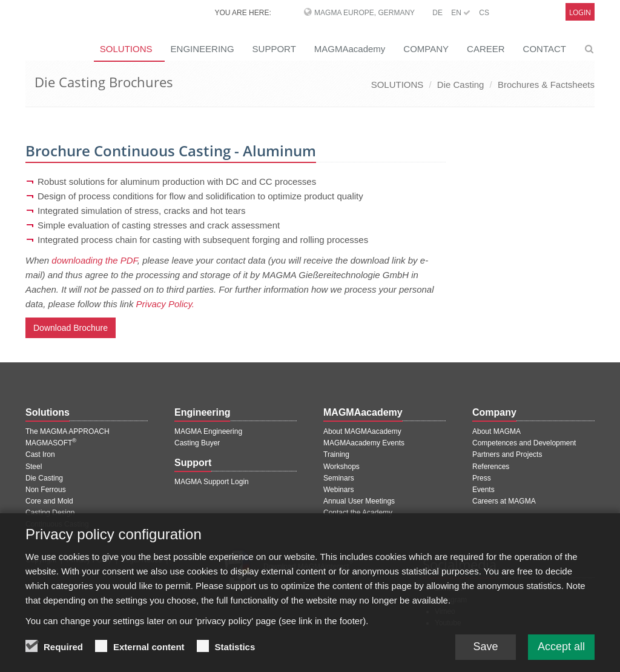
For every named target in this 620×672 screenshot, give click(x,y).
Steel (34, 467)
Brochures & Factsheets (546, 85)
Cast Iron (40, 454)
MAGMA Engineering (208, 431)
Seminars (339, 478)
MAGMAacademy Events (364, 443)
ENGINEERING (203, 49)
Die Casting (461, 85)
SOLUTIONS (397, 85)
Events (483, 490)
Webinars (338, 490)
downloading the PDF (94, 260)
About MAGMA (496, 431)
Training (336, 454)
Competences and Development (524, 443)
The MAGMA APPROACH (68, 431)
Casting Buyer (197, 443)
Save (485, 655)
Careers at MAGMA (504, 501)
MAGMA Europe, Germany (364, 13)
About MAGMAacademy (362, 431)
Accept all (561, 655)
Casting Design (50, 513)
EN (461, 13)
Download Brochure (71, 328)
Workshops (341, 467)
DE (437, 13)
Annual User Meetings (359, 501)
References (491, 467)
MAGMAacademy (350, 49)
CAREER (486, 49)
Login (580, 12)
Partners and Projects (507, 454)
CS (484, 13)
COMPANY (426, 49)
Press (482, 478)
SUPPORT (274, 49)
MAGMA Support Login (212, 482)
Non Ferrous (46, 490)
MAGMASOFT (51, 443)
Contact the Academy (358, 513)
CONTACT (545, 49)
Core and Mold (49, 501)
